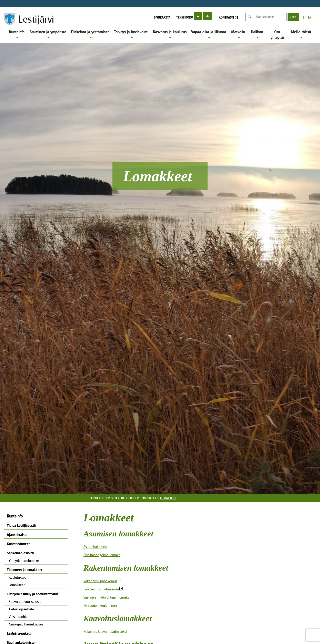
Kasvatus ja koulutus (170, 34)
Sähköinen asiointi (21, 553)
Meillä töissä (301, 34)
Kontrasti (229, 17)
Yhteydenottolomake (24, 561)
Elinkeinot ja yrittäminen (90, 34)
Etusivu (92, 498)
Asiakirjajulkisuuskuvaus (26, 624)
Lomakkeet (17, 585)
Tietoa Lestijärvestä (21, 526)
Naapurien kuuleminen (100, 605)
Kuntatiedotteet (18, 544)
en (310, 17)
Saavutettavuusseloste (25, 602)
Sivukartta (162, 17)
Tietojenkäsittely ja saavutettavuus (33, 594)
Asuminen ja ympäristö (48, 34)
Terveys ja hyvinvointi (131, 34)
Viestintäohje (18, 617)
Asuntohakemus (95, 547)
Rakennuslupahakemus (100, 581)
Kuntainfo (17, 34)
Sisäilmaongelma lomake (102, 555)
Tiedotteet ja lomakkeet (139, 498)
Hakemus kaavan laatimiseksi (105, 631)
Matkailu (238, 34)
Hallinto (257, 34)
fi (304, 17)
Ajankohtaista (17, 535)
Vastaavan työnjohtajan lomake (106, 597)
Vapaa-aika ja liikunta (209, 34)
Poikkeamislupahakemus (101, 589)
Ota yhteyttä (277, 35)
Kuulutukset (17, 577)
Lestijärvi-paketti (19, 633)
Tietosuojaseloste (21, 609)
